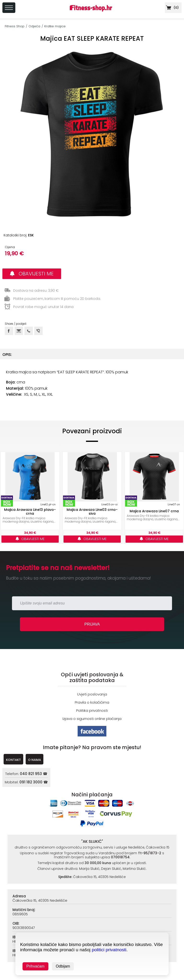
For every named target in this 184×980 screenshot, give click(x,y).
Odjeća (34, 26)
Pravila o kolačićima (92, 702)
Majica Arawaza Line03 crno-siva (92, 512)
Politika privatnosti (92, 710)
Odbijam (63, 966)
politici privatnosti (109, 950)
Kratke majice (55, 26)
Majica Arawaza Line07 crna (154, 511)
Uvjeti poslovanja (92, 694)
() (172, 8)
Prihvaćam (35, 966)
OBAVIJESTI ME (32, 274)
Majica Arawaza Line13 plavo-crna (30, 512)
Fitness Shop (15, 26)
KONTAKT (13, 760)
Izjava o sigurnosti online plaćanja (92, 719)
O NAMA (34, 760)
